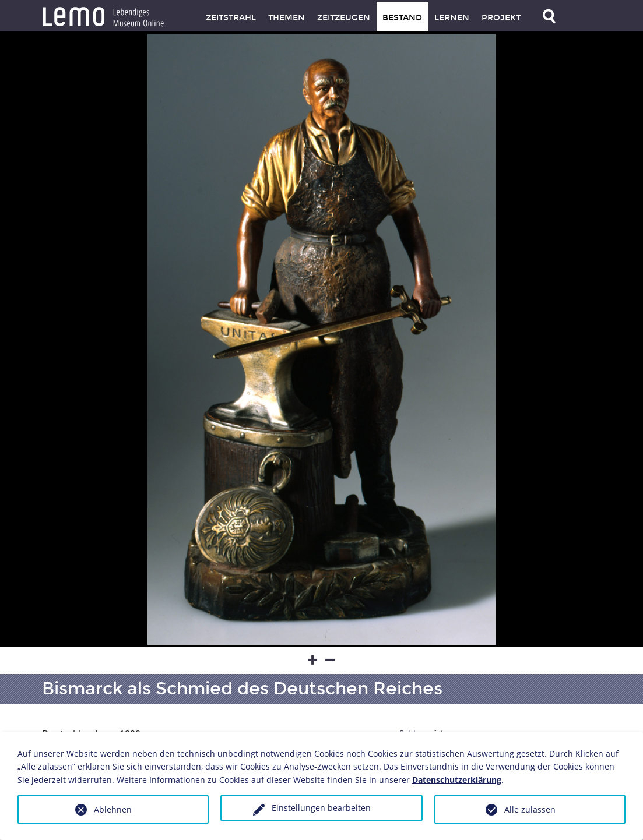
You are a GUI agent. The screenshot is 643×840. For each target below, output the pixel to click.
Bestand (402, 18)
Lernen (452, 18)
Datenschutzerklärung (457, 780)
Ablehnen (113, 809)
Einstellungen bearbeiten (321, 808)
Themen (287, 18)
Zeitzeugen (344, 18)
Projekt (501, 18)
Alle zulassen (530, 809)
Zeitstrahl (231, 18)
